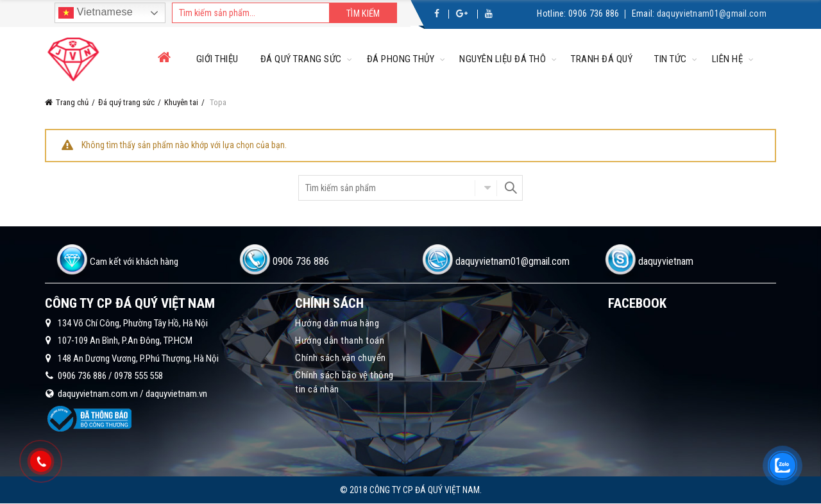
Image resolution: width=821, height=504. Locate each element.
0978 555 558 (139, 376)
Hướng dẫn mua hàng (337, 323)
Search (510, 188)
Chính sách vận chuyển (341, 358)
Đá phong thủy (401, 59)
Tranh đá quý (602, 59)
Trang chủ (72, 102)
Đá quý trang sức (301, 59)
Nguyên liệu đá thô (503, 59)
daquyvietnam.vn (176, 394)
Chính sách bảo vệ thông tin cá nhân (344, 382)
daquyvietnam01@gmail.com (712, 13)
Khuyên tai (181, 102)
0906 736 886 (594, 13)
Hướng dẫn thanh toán (340, 340)
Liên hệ (728, 59)
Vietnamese (96, 13)
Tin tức (671, 59)
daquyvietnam (666, 261)
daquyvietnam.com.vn (98, 394)
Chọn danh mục (486, 188)
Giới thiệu (217, 59)
